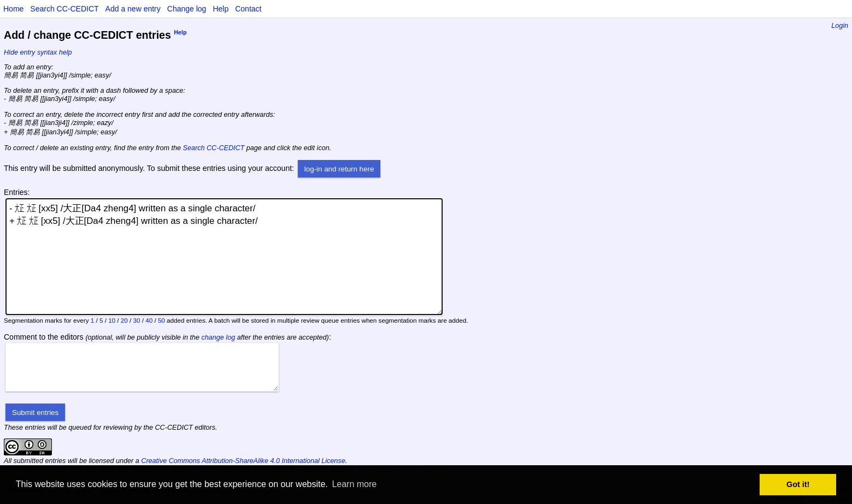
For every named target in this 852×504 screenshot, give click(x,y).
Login (840, 26)
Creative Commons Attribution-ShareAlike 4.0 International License (243, 461)
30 (137, 320)
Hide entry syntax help (38, 52)
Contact (248, 9)
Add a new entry (133, 9)
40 (149, 320)
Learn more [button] (354, 484)
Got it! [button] (798, 484)
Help (221, 9)
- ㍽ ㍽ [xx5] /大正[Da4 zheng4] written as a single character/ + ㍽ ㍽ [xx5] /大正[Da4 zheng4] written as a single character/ (224, 257)
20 (124, 320)
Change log (187, 9)
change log (219, 337)
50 (161, 320)
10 (112, 320)
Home (13, 9)
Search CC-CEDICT (64, 9)
